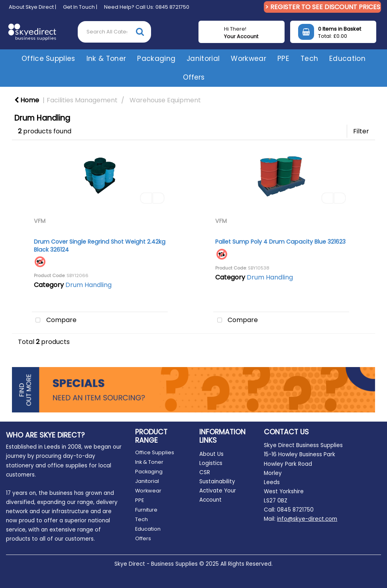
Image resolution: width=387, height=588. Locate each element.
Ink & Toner (106, 59)
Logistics (211, 463)
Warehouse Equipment (165, 100)
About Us (211, 454)
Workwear (249, 59)
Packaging (156, 59)
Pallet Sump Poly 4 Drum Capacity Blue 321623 (280, 242)
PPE (283, 59)
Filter (361, 131)
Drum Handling (88, 285)
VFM (40, 221)
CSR (205, 472)
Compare (54, 320)
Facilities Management (82, 100)
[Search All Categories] (114, 32)
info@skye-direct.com (307, 519)
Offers (194, 77)
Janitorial (203, 59)
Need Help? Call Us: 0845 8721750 (147, 7)
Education (347, 59)
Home (27, 100)
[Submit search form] (140, 32)
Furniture (146, 510)
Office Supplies (48, 59)
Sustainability (217, 482)
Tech (309, 59)
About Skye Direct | (32, 7)
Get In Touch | (80, 7)
